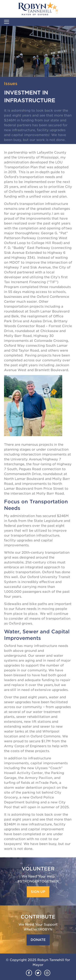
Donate (38, 940)
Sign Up (38, 892)
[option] (38, 51)
